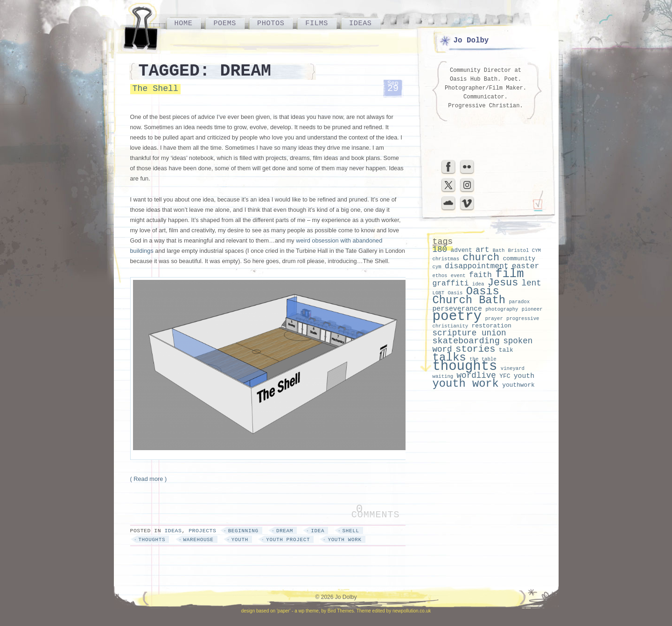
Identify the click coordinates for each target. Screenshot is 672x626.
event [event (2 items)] (458, 276)
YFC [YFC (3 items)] (505, 376)
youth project (288, 540)
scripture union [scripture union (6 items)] (469, 333)
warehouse (199, 540)
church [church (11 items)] (481, 258)
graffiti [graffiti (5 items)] (451, 283)
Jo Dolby (471, 41)
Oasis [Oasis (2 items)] (455, 293)
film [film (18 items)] (509, 274)
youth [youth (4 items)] (524, 376)
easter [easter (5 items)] (526, 266)
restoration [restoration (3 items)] (492, 326)
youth (240, 540)
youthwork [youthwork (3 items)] (518, 385)
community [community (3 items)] (519, 259)
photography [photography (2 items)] (502, 309)
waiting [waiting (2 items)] (443, 376)
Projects (202, 531)
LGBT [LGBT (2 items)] (439, 293)
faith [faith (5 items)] (480, 275)
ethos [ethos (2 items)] (440, 276)
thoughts (152, 540)
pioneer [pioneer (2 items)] (532, 309)
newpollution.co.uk (412, 611)
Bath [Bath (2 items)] (499, 250)
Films (317, 23)
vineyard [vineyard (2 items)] (513, 369)
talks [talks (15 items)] (449, 358)
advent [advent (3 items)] (461, 250)
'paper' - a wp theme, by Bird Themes (315, 611)
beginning (243, 531)
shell (351, 531)
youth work (344, 540)
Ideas (360, 23)
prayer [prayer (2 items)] (494, 319)
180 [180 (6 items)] (440, 250)
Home (184, 23)
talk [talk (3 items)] (506, 350)
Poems (225, 23)
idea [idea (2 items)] (478, 284)
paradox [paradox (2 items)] (519, 302)
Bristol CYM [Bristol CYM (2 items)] (525, 250)
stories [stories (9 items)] (476, 349)
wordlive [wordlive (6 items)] (476, 376)
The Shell (155, 89)
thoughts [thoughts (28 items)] (465, 366)
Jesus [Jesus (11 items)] (503, 283)
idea (318, 531)
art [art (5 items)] (482, 250)
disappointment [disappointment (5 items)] (477, 266)
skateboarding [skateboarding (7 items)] (466, 341)
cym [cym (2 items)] (437, 267)
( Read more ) (149, 479)
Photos (271, 23)
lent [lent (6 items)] (532, 283)
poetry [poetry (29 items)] (457, 316)
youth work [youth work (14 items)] (466, 384)
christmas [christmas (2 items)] (446, 259)
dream (285, 531)
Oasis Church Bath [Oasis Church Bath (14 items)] (469, 296)
